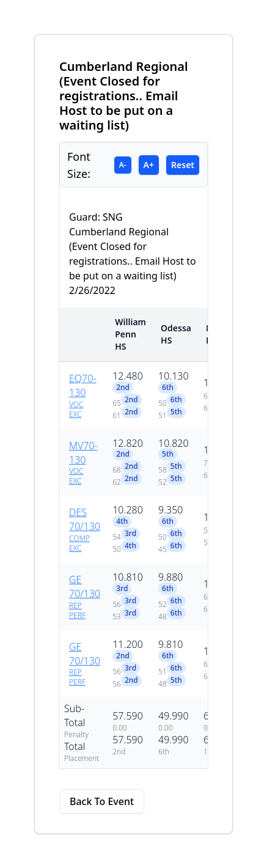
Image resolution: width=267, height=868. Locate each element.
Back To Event (102, 801)
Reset (183, 165)
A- (123, 165)
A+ (149, 165)
